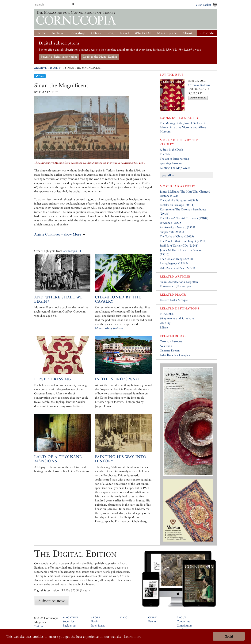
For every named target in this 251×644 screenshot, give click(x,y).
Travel (124, 33)
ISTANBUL (167, 314)
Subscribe (207, 33)
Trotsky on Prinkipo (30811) (177, 205)
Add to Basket (198, 98)
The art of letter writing (174, 159)
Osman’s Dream (170, 350)
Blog (110, 33)
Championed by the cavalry (118, 299)
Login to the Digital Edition (100, 57)
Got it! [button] (229, 636)
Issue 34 (56, 68)
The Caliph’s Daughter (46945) (179, 200)
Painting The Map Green (175, 168)
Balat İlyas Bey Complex (175, 355)
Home (41, 33)
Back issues (70, 625)
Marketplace (167, 33)
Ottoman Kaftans (199, 85)
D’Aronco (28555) (171, 223)
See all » (168, 175)
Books (95, 621)
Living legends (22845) (174, 263)
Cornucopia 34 (72, 251)
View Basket (203, 5)
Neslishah (166, 346)
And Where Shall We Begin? (58, 299)
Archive (58, 33)
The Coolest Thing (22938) (176, 259)
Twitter (39, 626)
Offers (96, 33)
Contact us (183, 621)
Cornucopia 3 (185, 286)
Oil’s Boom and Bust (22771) (177, 268)
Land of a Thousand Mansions (58, 459)
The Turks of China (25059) (177, 236)
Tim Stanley (188, 118)
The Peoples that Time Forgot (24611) (183, 241)
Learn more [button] (133, 636)
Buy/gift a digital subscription (59, 57)
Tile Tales (166, 154)
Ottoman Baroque (171, 341)
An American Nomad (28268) (178, 227)
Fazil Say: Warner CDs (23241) (179, 245)
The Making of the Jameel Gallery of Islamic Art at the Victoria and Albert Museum (183, 127)
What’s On (143, 33)
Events (152, 621)
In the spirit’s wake (118, 379)
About (187, 33)
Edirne (164, 327)
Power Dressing (53, 379)
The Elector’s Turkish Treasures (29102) (184, 218)
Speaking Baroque (171, 163)
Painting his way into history (121, 459)
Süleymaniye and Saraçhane (177, 318)
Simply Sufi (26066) (172, 232)
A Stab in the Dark (171, 149)
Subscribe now (51, 601)
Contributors (185, 625)
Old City (165, 323)
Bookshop (77, 33)
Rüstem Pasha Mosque (174, 300)
